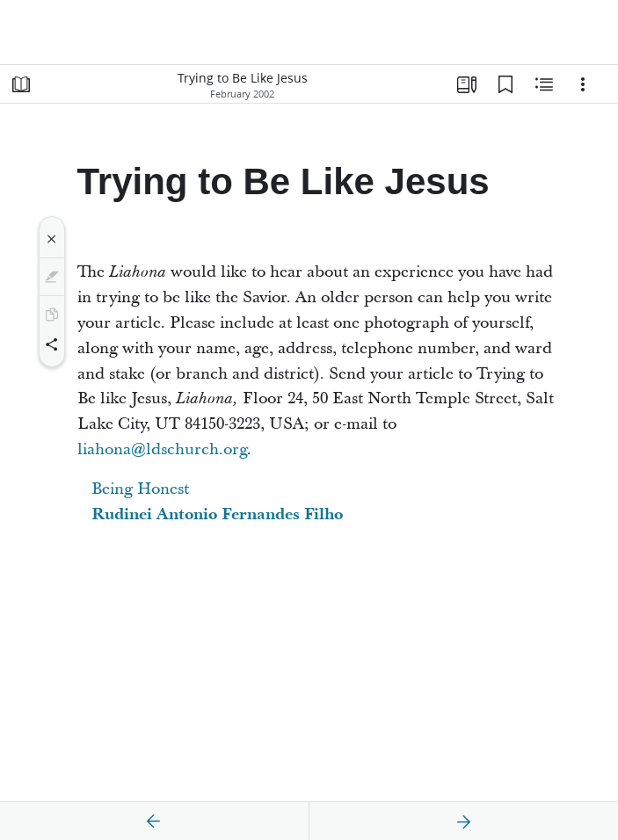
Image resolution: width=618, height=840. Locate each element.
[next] (463, 822)
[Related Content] (544, 84)
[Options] (583, 84)
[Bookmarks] (505, 84)
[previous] (154, 822)
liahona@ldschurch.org (162, 449)
